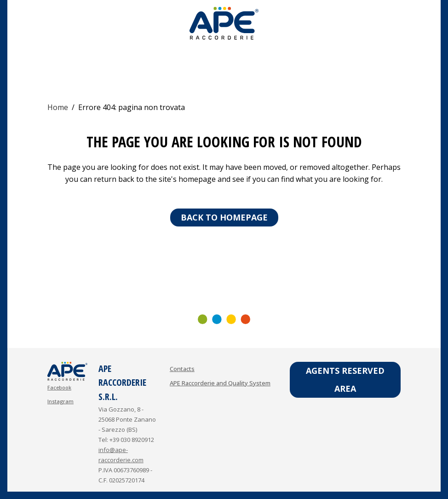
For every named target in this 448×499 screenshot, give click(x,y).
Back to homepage (224, 217)
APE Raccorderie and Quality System (220, 383)
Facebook (59, 387)
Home (58, 107)
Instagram (60, 401)
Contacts (182, 369)
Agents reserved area (345, 380)
